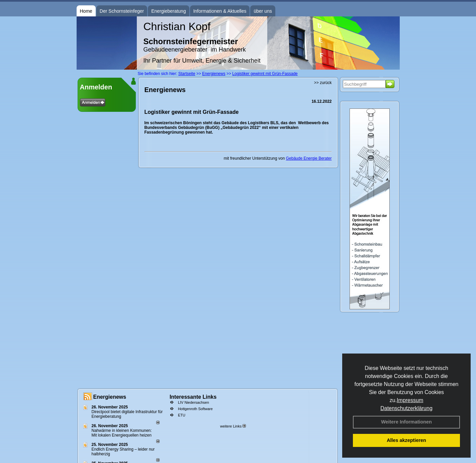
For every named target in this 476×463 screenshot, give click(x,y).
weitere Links (233, 426)
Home (86, 11)
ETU (182, 415)
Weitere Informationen (406, 422)
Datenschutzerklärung (406, 408)
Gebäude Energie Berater (309, 158)
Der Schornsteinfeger (122, 11)
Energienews (110, 397)
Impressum (410, 400)
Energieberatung (169, 11)
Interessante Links (193, 397)
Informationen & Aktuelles (220, 11)
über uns (263, 11)
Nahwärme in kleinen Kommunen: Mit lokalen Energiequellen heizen (122, 433)
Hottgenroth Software (195, 409)
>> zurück (323, 83)
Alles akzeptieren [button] (406, 440)
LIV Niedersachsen (194, 402)
